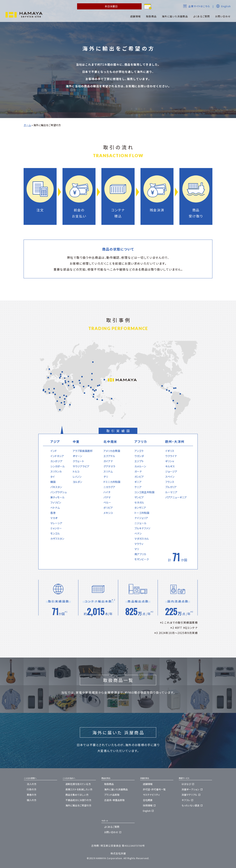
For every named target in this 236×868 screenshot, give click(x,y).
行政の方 (32, 789)
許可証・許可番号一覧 (154, 789)
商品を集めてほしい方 (77, 795)
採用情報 (150, 805)
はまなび (188, 784)
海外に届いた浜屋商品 (116, 789)
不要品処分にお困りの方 (78, 800)
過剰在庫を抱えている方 (78, 784)
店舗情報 (148, 784)
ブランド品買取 (112, 795)
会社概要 (148, 800)
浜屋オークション (193, 789)
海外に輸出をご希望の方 (78, 805)
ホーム (27, 125)
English (223, 6)
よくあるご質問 (112, 827)
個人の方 (32, 800)
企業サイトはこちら (197, 6)
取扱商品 (109, 784)
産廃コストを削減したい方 (79, 789)
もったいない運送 (193, 805)
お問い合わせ (113, 832)
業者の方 (32, 795)
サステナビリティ (151, 795)
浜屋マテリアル (191, 795)
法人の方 (32, 784)
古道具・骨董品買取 (114, 800)
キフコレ (188, 800)
